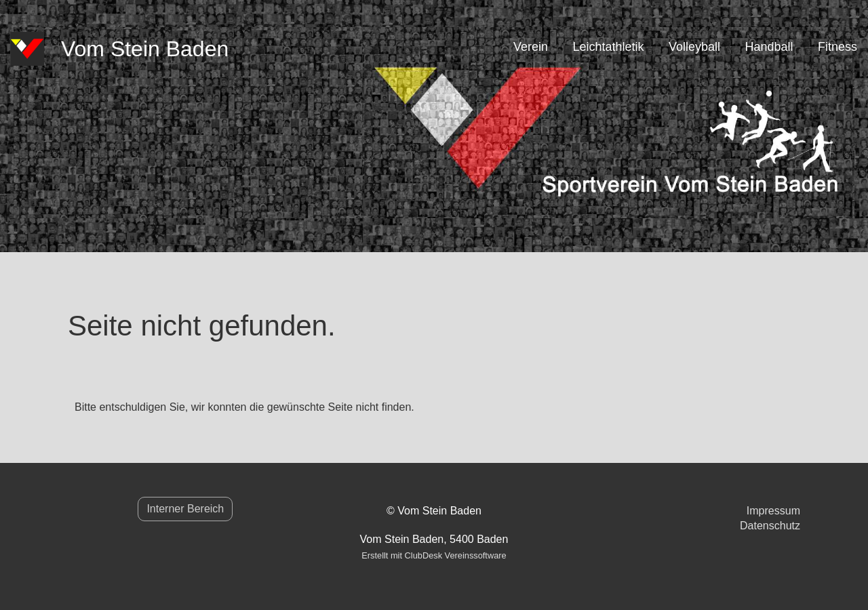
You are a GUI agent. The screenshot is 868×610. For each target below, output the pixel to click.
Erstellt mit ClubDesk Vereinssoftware (434, 555)
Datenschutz (770, 526)
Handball (769, 47)
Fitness (837, 47)
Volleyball (694, 47)
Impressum (773, 511)
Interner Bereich (185, 509)
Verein (531, 47)
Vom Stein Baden (145, 49)
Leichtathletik (608, 47)
